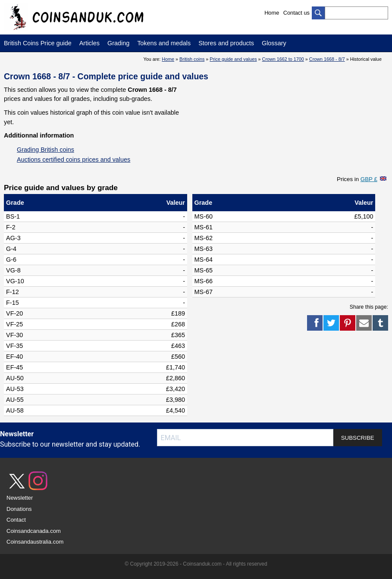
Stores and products (226, 43)
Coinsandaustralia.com (35, 542)
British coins (192, 59)
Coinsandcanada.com (34, 531)
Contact (16, 520)
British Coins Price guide (38, 43)
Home (272, 13)
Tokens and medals (164, 43)
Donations (19, 509)
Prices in (357, 179)
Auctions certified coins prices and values (74, 160)
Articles (89, 43)
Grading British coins (45, 150)
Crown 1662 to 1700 (283, 59)
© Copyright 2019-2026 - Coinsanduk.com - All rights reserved (196, 564)
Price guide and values (233, 59)
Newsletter (20, 498)
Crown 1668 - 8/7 (327, 59)
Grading (118, 43)
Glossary (274, 43)
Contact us (296, 13)
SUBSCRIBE (358, 438)
